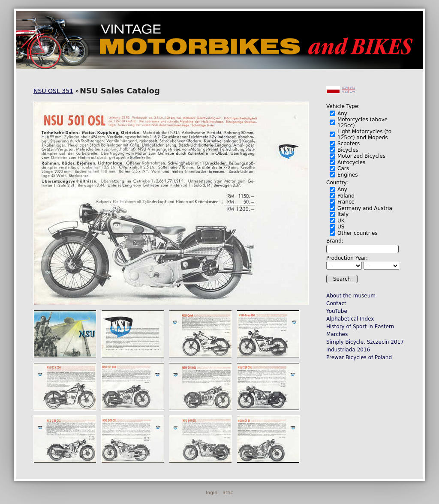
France (346, 202)
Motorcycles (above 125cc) (362, 123)
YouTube (337, 311)
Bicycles (348, 150)
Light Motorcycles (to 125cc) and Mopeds (364, 135)
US (341, 227)
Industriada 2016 (348, 350)
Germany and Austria (365, 208)
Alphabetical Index (350, 319)
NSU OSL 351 (53, 91)
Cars (343, 168)
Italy (343, 214)
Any (342, 114)
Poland (346, 196)
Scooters (349, 144)
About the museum (351, 296)
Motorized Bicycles (361, 156)
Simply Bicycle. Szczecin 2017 (365, 342)
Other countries (358, 233)
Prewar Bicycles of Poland (359, 357)
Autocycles (351, 162)
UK (341, 221)
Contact (336, 303)
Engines (347, 175)
